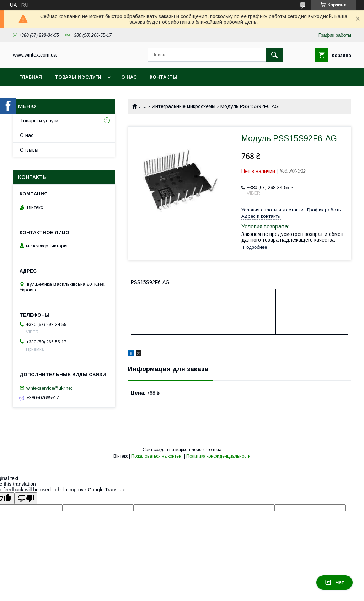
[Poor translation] (26, 498)
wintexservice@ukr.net (49, 388)
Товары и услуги (78, 77)
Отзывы (29, 150)
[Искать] (274, 55)
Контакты (164, 77)
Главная (31, 77)
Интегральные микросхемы (184, 106)
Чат (334, 582)
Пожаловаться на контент (157, 456)
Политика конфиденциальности (218, 456)
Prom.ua (213, 450)
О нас (129, 77)
